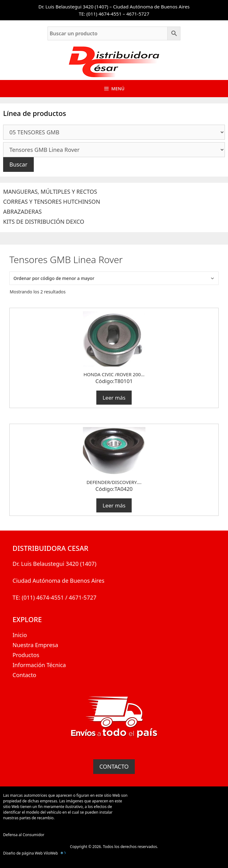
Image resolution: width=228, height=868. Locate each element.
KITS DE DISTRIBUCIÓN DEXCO (44, 222)
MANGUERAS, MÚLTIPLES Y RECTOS (50, 192)
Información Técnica (39, 665)
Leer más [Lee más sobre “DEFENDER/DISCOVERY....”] (114, 505)
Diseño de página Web (23, 853)
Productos (26, 655)
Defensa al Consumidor (24, 835)
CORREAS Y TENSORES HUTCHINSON (52, 202)
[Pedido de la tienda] (114, 278)
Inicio (20, 635)
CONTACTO (114, 766)
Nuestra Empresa (35, 645)
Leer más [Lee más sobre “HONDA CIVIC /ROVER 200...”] (114, 398)
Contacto (24, 675)
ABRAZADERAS (22, 212)
